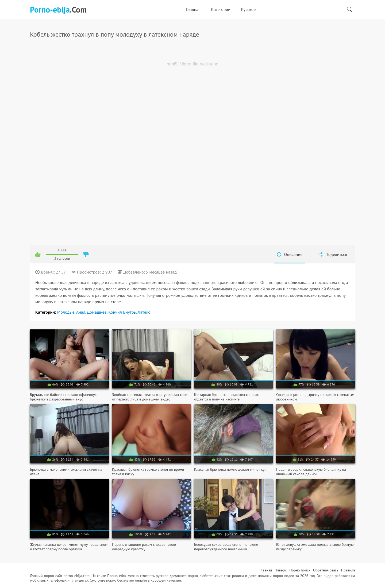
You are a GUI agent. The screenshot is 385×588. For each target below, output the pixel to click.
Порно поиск (300, 570)
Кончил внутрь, (123, 312)
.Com (58, 10)
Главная (193, 9)
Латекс (144, 312)
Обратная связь (326, 570)
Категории (221, 9)
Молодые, (67, 312)
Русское (249, 9)
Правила (348, 570)
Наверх (281, 570)
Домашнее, (98, 312)
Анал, (82, 312)
